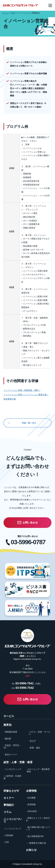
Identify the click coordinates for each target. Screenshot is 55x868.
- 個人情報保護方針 (35, 836)
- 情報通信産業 (10, 732)
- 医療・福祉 (34, 748)
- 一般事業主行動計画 (36, 843)
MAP (27, 676)
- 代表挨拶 (8, 835)
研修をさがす (11, 791)
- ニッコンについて (12, 829)
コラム (7, 812)
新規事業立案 (10, 399)
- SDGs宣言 (32, 811)
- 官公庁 (32, 741)
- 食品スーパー (10, 754)
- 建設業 (7, 739)
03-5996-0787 (28, 542)
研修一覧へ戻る (29, 423)
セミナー (9, 798)
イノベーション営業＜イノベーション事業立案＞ (26, 395)
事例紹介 (9, 805)
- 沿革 (6, 842)
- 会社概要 (31, 798)
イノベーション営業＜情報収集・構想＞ (22, 390)
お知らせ (31, 850)
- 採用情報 (31, 804)
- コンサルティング (12, 769)
